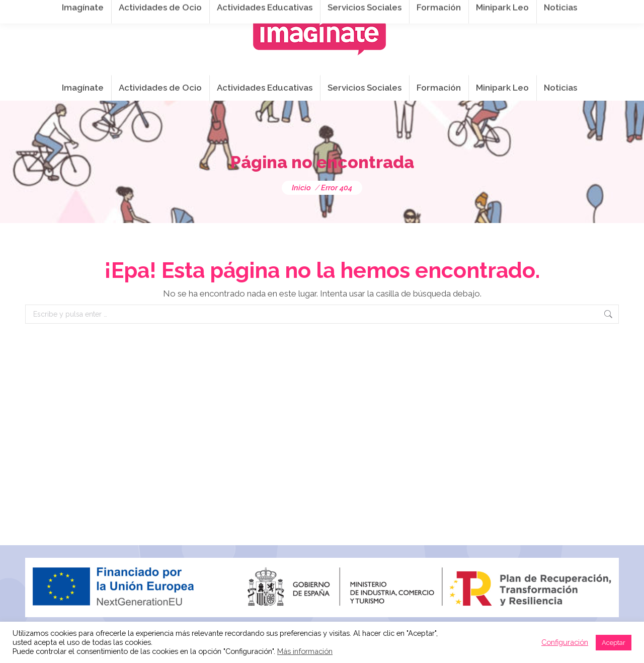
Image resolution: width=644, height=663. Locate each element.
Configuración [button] (565, 642)
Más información (305, 651)
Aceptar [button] (614, 643)
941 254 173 (200, 11)
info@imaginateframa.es (287, 11)
